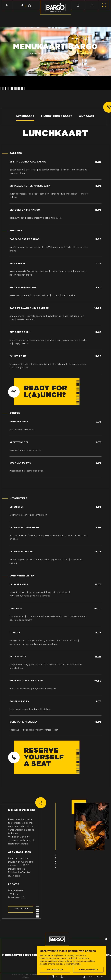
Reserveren (56, 70)
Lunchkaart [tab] (25, 116)
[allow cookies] (55, 970)
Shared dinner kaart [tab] (57, 116)
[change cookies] (88, 970)
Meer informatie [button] (73, 964)
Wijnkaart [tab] (87, 116)
